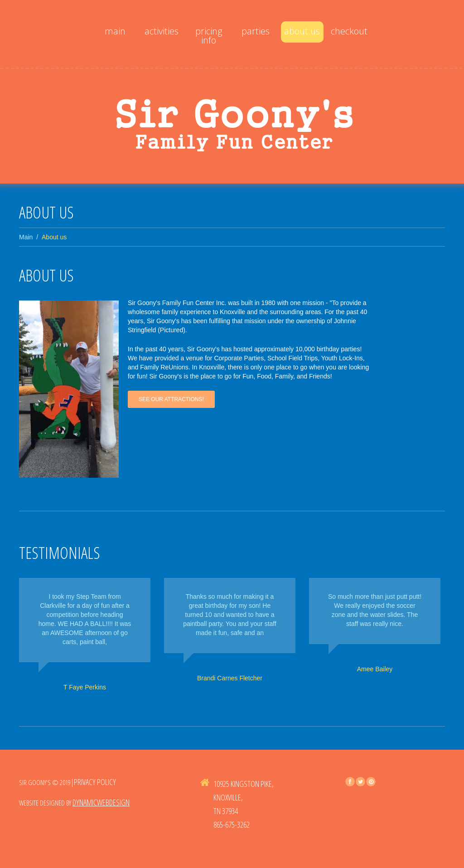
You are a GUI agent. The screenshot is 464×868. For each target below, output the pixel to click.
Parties (256, 31)
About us (302, 31)
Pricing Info (209, 36)
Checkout (349, 31)
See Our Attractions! (171, 399)
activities (162, 31)
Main (115, 31)
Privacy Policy (95, 782)
